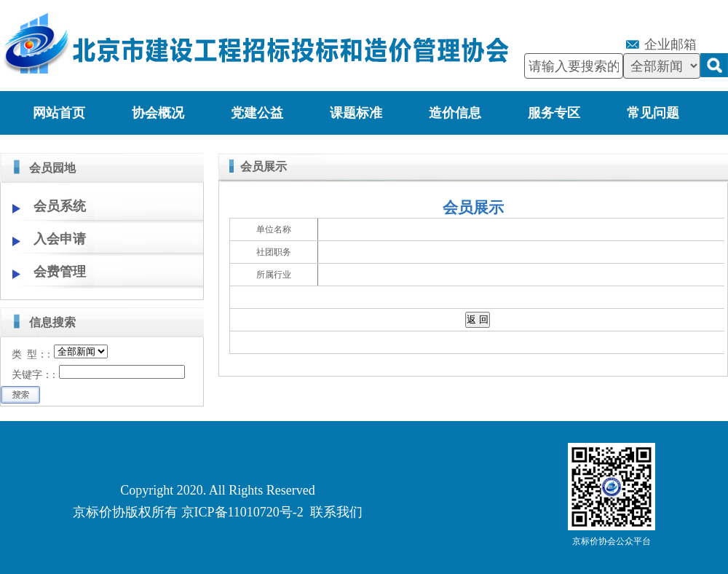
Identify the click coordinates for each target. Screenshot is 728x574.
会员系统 (60, 206)
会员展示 (264, 166)
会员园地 (52, 168)
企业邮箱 (670, 44)
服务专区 (554, 113)
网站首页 (59, 113)
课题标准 (356, 113)
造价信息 (455, 113)
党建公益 (257, 113)
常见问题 (653, 113)
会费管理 (60, 272)
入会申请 (60, 239)
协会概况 (158, 113)
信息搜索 (52, 322)
